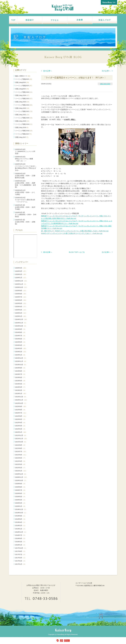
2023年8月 (21, 371)
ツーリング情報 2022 (24, 105)
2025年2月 (21, 313)
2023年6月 (21, 377)
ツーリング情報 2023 (24, 99)
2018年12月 (21, 532)
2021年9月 (21, 445)
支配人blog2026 (22, 82)
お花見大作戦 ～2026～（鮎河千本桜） (25, 207)
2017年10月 (21, 548)
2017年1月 (21, 564)
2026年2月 (21, 274)
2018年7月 (21, 535)
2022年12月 (21, 397)
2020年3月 (21, 500)
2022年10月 (21, 403)
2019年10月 (21, 513)
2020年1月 (21, 506)
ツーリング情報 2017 (23, 134)
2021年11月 (21, 439)
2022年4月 (21, 423)
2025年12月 (21, 281)
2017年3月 (21, 558)
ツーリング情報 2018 (24, 131)
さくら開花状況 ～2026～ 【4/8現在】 (26, 214)
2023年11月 (21, 361)
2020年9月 (21, 484)
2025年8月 (21, 294)
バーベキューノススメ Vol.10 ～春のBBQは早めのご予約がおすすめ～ (26, 167)
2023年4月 (21, 384)
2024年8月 (21, 332)
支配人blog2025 (22, 89)
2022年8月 (21, 410)
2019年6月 (21, 519)
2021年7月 (21, 452)
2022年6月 (21, 416)
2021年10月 (21, 442)
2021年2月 (21, 468)
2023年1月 (21, 393)
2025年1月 (21, 316)
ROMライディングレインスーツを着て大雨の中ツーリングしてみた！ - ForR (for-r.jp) (72, 233)
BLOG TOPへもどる (77, 252)
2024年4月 (21, 345)
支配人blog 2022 (22, 108)
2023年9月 (21, 368)
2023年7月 (21, 374)
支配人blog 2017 (22, 137)
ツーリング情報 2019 (24, 124)
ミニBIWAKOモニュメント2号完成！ (25, 151)
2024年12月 (21, 319)
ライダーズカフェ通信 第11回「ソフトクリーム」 (25, 200)
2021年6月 (21, 455)
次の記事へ (107, 71)
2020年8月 (21, 487)
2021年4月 (21, 461)
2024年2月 (21, 352)
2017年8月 (21, 551)
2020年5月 (21, 497)
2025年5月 (21, 303)
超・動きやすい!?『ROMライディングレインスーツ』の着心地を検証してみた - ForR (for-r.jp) (75, 231)
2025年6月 (21, 300)
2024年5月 (21, 342)
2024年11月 (21, 323)
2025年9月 (21, 291)
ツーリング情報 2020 (24, 118)
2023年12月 (21, 358)
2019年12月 (21, 509)
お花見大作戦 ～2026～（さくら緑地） (25, 192)
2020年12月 (21, 474)
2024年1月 (21, 355)
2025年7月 (21, 297)
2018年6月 (21, 538)
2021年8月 (21, 448)
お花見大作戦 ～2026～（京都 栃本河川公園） (25, 176)
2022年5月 (21, 419)
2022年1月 (21, 432)
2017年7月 (21, 554)
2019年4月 (21, 522)
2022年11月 (21, 400)
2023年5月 (21, 381)
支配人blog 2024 (105, 84)
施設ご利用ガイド (23, 76)
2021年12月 (21, 435)
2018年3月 (21, 542)
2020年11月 (21, 477)
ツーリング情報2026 (24, 79)
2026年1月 (21, 278)
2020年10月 (21, 480)
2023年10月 (21, 365)
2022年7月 (21, 413)
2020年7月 (21, 490)
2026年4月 (21, 268)
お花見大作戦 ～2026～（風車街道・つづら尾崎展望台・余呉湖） (25, 184)
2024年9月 (21, 329)
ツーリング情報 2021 (24, 111)
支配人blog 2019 (22, 127)
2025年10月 (21, 287)
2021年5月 (21, 458)
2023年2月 (21, 390)
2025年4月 (21, 307)
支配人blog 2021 (22, 115)
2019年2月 (21, 525)
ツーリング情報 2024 (24, 92)
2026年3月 (21, 271)
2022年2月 (21, 429)
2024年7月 (21, 336)
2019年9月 (21, 516)
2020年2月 (21, 503)
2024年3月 (21, 348)
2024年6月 (21, 339)
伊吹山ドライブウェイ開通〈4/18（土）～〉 (24, 159)
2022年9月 (21, 406)
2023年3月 (21, 387)
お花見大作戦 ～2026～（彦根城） (25, 222)
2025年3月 (21, 310)
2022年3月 (21, 426)
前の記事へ (47, 71)
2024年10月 (21, 326)
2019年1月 (21, 529)
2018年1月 (21, 545)
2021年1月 (21, 471)
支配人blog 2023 (22, 102)
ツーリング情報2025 (24, 86)
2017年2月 (21, 561)
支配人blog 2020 (22, 121)
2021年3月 (21, 464)
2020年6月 (21, 493)
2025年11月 (21, 284)
